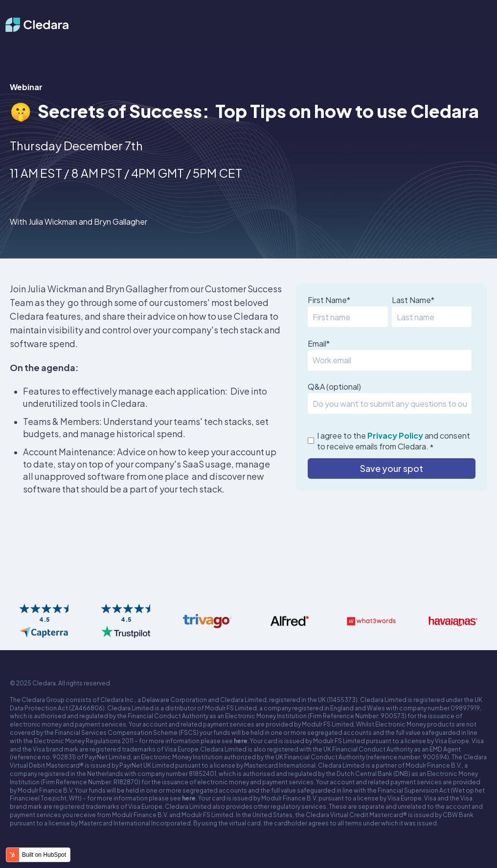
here (241, 741)
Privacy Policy (395, 435)
